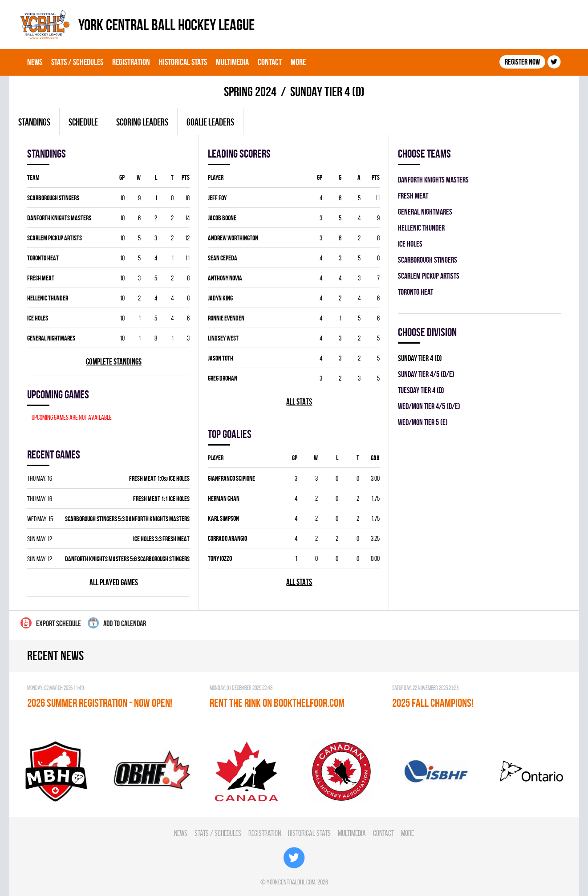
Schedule (83, 122)
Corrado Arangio (227, 538)
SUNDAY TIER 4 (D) (420, 358)
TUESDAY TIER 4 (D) (421, 390)
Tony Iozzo (220, 558)
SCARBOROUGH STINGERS (53, 198)
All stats (299, 402)
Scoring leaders (142, 122)
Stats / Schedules (77, 62)
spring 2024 (250, 91)
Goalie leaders (210, 122)
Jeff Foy (217, 198)
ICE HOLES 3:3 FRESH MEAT (161, 539)
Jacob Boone (222, 218)
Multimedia (232, 62)
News (35, 62)
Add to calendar (117, 623)
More (298, 62)
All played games (114, 582)
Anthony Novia (225, 278)
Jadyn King (220, 298)
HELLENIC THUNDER (48, 298)
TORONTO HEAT (43, 258)
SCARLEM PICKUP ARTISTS (55, 238)
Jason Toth (221, 358)
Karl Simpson (223, 518)
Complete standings (114, 362)
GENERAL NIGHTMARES (51, 338)
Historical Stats (183, 62)
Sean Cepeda (223, 258)
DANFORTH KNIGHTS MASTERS (59, 218)
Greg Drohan (223, 378)
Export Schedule (51, 623)
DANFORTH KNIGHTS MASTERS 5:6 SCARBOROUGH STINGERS (127, 559)
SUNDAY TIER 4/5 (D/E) (426, 374)
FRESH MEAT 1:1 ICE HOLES (161, 499)
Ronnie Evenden (226, 318)
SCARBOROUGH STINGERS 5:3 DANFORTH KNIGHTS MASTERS (127, 519)
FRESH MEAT (41, 278)
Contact (270, 62)
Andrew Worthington (233, 238)
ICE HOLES (38, 318)
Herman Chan (224, 498)
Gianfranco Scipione (231, 478)
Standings (34, 122)
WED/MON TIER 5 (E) (423, 422)
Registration (131, 62)
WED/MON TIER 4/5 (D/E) (429, 406)
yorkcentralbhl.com (291, 882)
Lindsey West (223, 338)
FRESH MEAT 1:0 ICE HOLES (159, 478)
